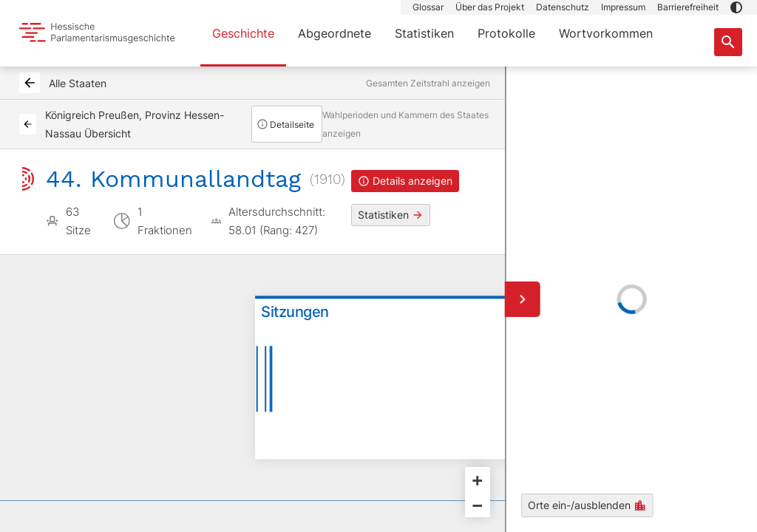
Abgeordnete (335, 33)
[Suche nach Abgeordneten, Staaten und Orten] (728, 42)
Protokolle (506, 33)
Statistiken (424, 33)
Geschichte (243, 33)
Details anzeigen (405, 181)
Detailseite (285, 124)
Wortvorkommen (606, 33)
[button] (736, 7)
